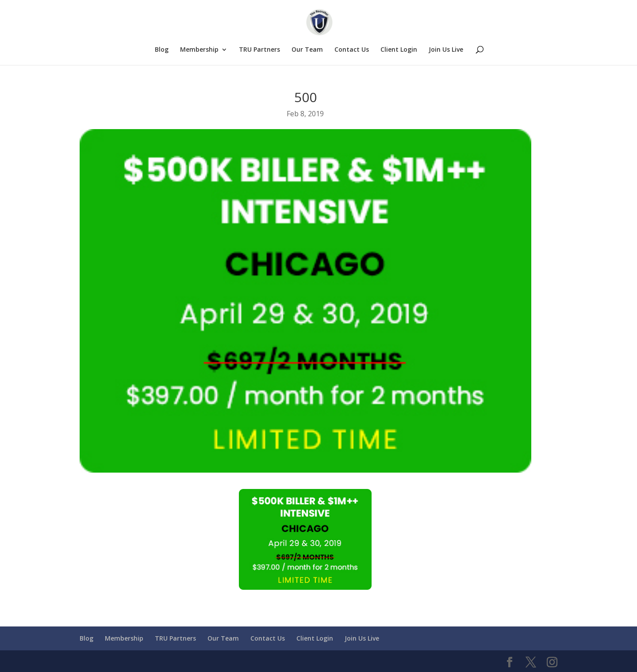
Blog (162, 50)
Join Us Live (446, 50)
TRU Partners (259, 50)
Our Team (307, 50)
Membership (199, 50)
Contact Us (352, 50)
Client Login (399, 50)
